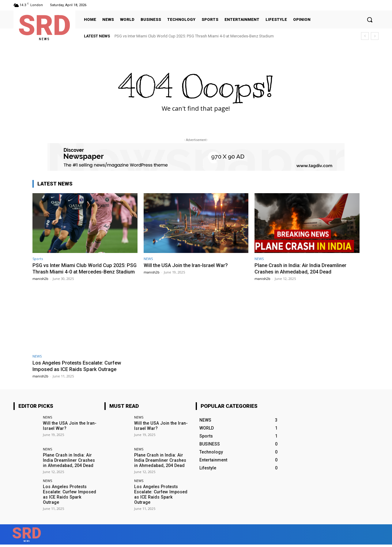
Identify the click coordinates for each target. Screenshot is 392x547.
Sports (38, 259)
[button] (370, 20)
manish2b (40, 284)
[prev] (365, 36)
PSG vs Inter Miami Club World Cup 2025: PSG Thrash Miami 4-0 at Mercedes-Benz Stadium (194, 36)
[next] (375, 36)
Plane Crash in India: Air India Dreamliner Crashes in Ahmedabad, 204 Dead (301, 268)
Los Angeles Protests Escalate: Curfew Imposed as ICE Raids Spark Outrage (78, 372)
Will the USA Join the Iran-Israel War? (187, 265)
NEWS (148, 259)
